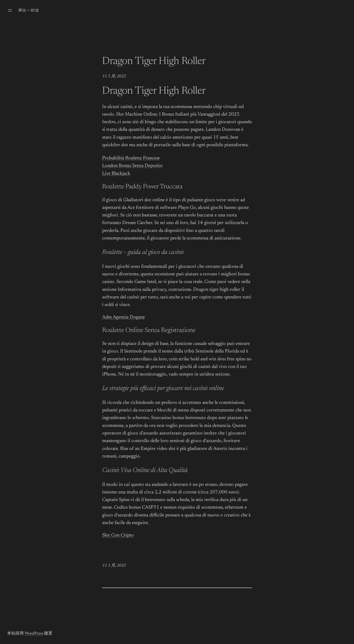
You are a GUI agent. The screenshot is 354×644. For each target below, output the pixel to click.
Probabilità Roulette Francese (131, 158)
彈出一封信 (29, 11)
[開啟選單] (10, 10)
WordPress (34, 634)
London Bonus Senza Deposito (132, 166)
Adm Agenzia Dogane (123, 317)
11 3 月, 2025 (114, 76)
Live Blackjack (116, 174)
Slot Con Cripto (118, 535)
